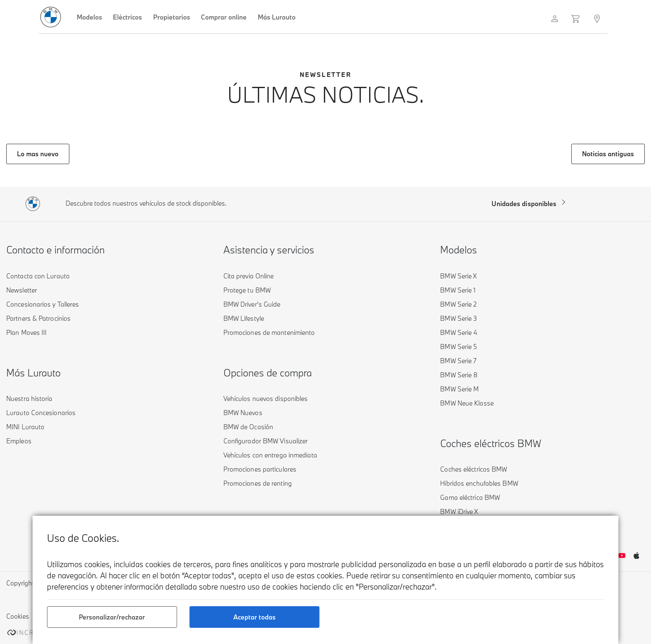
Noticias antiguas (608, 154)
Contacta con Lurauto (38, 276)
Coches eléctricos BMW (474, 469)
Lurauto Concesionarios (41, 413)
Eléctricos (127, 17)
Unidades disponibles (524, 204)
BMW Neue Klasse (467, 403)
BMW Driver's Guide (252, 304)
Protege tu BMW (247, 290)
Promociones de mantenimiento (269, 332)
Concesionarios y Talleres (43, 304)
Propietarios (172, 17)
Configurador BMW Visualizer (266, 441)
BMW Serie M (459, 389)
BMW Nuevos (243, 413)
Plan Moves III (26, 332)
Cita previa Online (249, 276)
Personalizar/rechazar (112, 617)
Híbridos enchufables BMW (479, 483)
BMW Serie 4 (459, 332)
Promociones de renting (258, 483)
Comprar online (224, 17)
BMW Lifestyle (244, 318)
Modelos (89, 17)
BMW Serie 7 (458, 361)
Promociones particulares (260, 469)
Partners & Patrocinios (38, 318)
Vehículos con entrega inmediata (270, 455)
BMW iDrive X (459, 511)
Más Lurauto (277, 17)
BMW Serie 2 (458, 304)
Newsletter (22, 290)
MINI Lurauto (25, 427)
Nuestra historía (29, 398)
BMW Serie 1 (458, 290)
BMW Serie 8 (459, 375)
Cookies (18, 616)
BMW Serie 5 (459, 347)
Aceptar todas (255, 617)
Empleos (19, 441)
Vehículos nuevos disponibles (266, 398)
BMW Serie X (458, 276)
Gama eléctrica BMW (470, 497)
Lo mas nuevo (38, 154)
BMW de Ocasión (248, 427)
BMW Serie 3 (459, 318)
